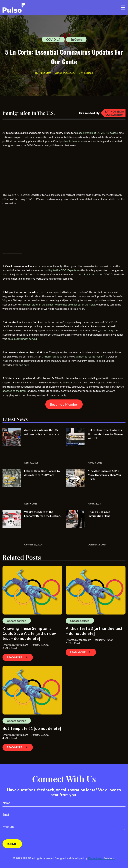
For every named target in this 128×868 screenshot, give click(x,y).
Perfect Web (101, 858)
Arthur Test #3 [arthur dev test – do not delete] (94, 631)
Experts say (74, 270)
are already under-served (22, 339)
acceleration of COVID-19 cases (97, 133)
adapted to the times (14, 391)
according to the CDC (53, 270)
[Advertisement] (27, 171)
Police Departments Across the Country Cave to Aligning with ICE (106, 434)
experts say (107, 330)
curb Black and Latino (90, 274)
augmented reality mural (88, 356)
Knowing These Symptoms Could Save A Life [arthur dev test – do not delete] (29, 633)
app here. (24, 365)
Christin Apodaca (52, 356)
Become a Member (64, 404)
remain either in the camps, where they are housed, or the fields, (60, 304)
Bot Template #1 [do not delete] (32, 728)
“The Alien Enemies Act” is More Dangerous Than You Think (104, 475)
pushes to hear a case (73, 141)
